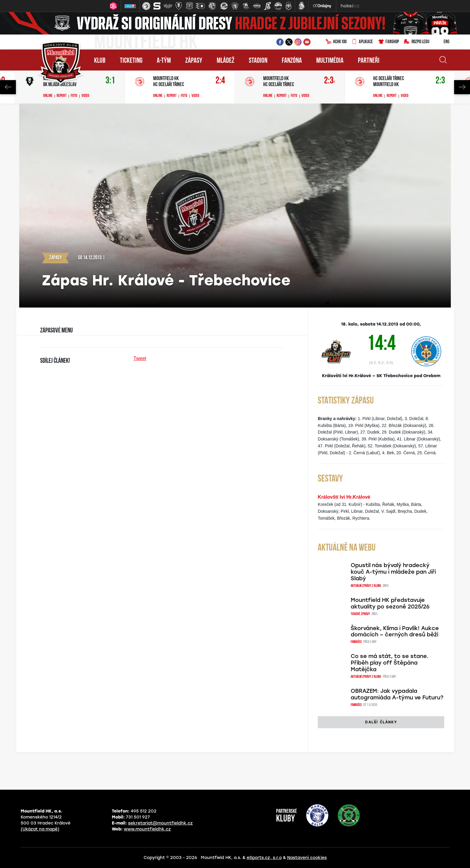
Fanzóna (292, 61)
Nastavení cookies (307, 858)
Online (48, 96)
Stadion (258, 61)
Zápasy (194, 61)
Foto (74, 96)
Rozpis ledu (416, 42)
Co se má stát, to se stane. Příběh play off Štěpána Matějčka (390, 663)
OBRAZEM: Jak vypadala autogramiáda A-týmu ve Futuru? (397, 694)
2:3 (330, 81)
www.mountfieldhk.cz (147, 829)
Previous (8, 87)
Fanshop (388, 42)
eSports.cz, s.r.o (264, 858)
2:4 (220, 81)
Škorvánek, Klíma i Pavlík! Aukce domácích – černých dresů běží (395, 632)
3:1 (110, 81)
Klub (100, 61)
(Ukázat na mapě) (40, 829)
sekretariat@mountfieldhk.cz (160, 823)
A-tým (164, 61)
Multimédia (330, 61)
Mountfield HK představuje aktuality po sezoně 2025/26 (390, 603)
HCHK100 (336, 42)
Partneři (369, 61)
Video (85, 96)
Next (462, 87)
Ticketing (131, 61)
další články (381, 722)
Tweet (140, 358)
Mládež (226, 61)
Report (62, 96)
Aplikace (362, 42)
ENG (442, 42)
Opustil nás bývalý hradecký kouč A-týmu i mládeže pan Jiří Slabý (393, 572)
